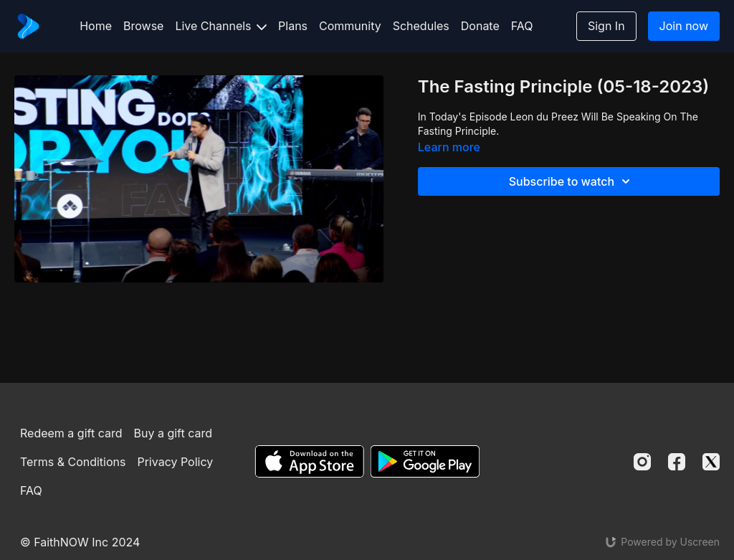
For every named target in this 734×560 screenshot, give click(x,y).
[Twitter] (711, 462)
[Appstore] (309, 461)
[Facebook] (677, 462)
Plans (293, 26)
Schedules (421, 26)
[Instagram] (642, 462)
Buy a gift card (173, 433)
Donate (480, 26)
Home (96, 26)
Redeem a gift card (71, 433)
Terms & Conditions (73, 462)
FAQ (522, 26)
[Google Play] (425, 461)
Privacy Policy (175, 462)
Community (350, 26)
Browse (143, 26)
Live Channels (221, 26)
